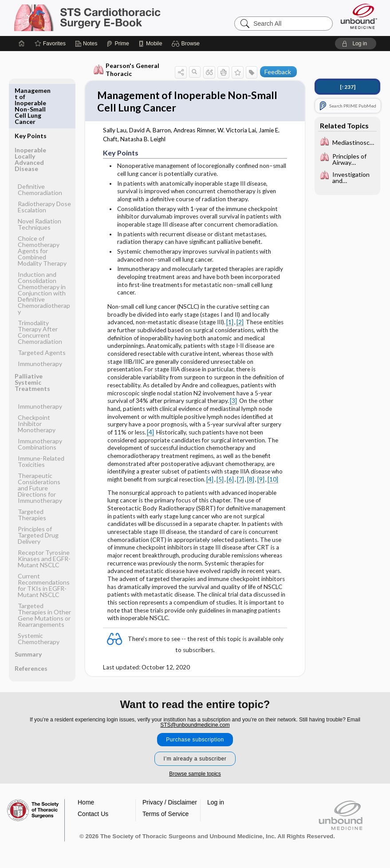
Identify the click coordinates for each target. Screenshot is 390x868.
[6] (230, 482)
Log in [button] (216, 800)
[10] (273, 482)
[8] (251, 482)
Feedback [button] (278, 72)
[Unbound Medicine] (359, 16)
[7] (240, 482)
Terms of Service (165, 812)
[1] (230, 324)
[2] (240, 324)
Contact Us (93, 812)
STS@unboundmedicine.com (195, 723)
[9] (261, 482)
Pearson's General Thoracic (126, 70)
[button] (187, 44)
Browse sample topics (195, 772)
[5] (220, 482)
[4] (150, 434)
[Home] (22, 44)
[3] (233, 403)
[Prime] (118, 44)
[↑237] (348, 87)
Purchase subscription (195, 737)
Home (86, 800)
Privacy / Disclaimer (170, 800)
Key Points (31, 90)
